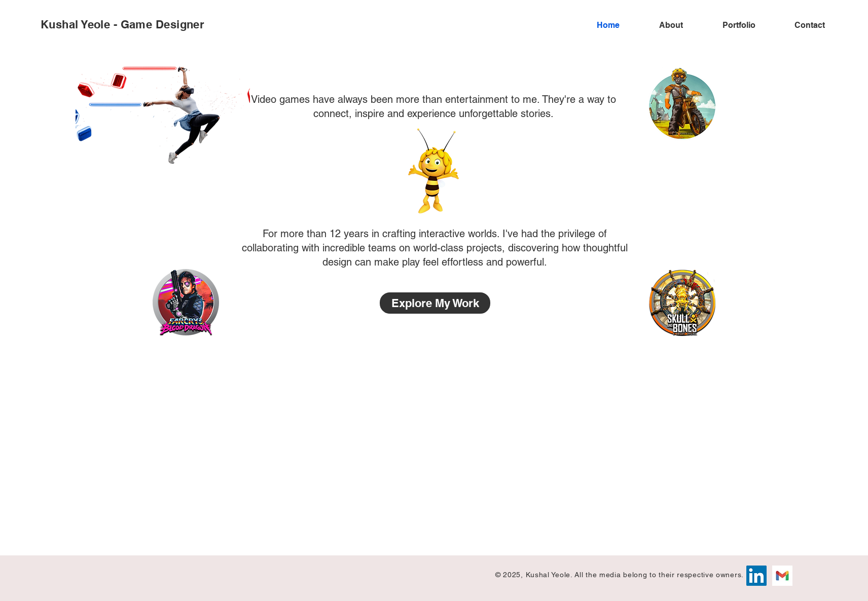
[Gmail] (782, 576)
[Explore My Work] (435, 303)
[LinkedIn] (756, 576)
